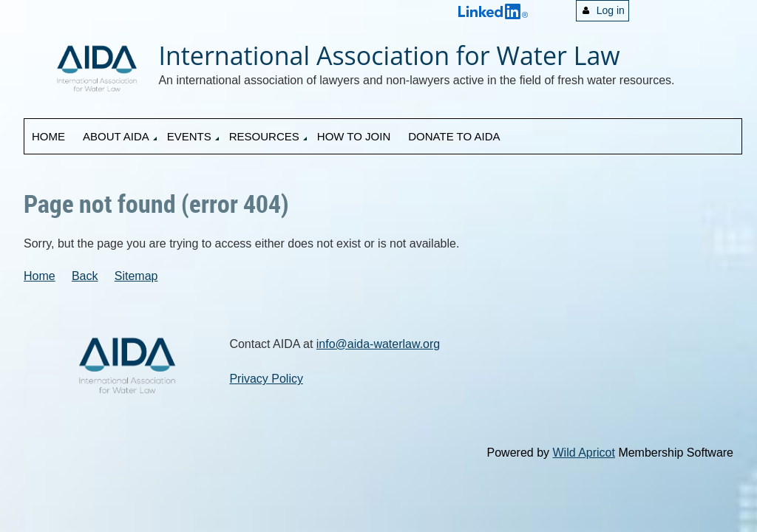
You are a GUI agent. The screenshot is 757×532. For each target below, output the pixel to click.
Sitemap (136, 276)
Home (40, 276)
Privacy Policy (266, 379)
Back (85, 276)
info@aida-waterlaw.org (378, 344)
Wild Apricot (583, 453)
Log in (611, 10)
